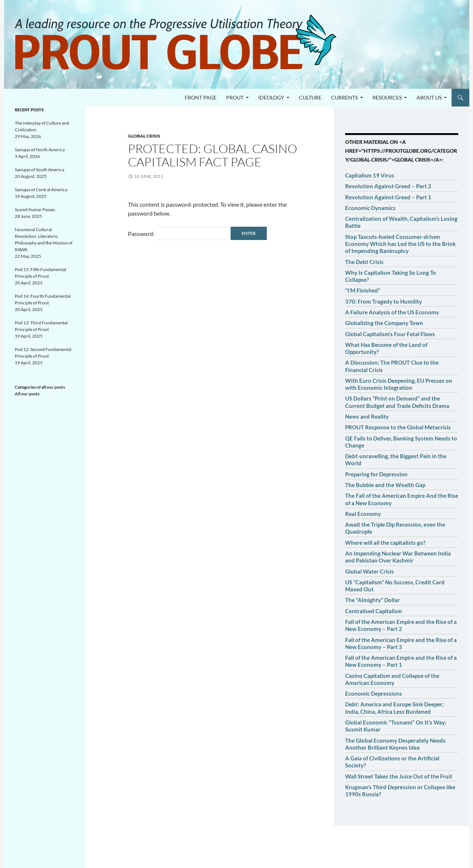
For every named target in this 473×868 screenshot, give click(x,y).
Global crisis (144, 136)
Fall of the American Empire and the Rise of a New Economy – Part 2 (401, 625)
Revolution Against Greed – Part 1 (388, 197)
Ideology (271, 97)
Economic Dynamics (370, 208)
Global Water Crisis (370, 571)
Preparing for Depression (376, 474)
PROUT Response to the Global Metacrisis (398, 427)
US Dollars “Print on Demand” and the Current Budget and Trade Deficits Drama (397, 402)
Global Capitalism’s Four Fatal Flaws (390, 334)
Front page (201, 97)
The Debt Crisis (364, 262)
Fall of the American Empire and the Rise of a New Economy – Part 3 (401, 643)
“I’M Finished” (363, 290)
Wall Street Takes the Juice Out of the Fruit (399, 776)
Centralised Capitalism (374, 611)
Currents (344, 97)
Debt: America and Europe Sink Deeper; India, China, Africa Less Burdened (394, 708)
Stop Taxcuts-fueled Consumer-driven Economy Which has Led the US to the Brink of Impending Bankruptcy (400, 244)
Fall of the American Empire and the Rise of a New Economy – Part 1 (401, 661)
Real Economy (363, 514)
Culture (310, 97)
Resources (387, 97)
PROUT (235, 97)
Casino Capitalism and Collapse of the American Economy (392, 679)
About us (429, 97)
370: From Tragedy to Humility (384, 301)
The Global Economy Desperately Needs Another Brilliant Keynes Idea (395, 744)
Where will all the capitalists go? (385, 543)
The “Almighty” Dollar (372, 600)
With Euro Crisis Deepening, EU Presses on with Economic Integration (399, 384)
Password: (179, 234)
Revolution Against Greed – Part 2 (388, 186)
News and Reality (367, 416)
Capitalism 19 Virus (370, 175)
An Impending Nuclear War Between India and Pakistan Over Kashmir (398, 557)
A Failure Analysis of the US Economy (392, 312)
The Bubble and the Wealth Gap (385, 485)
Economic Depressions (374, 693)
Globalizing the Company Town (384, 323)
